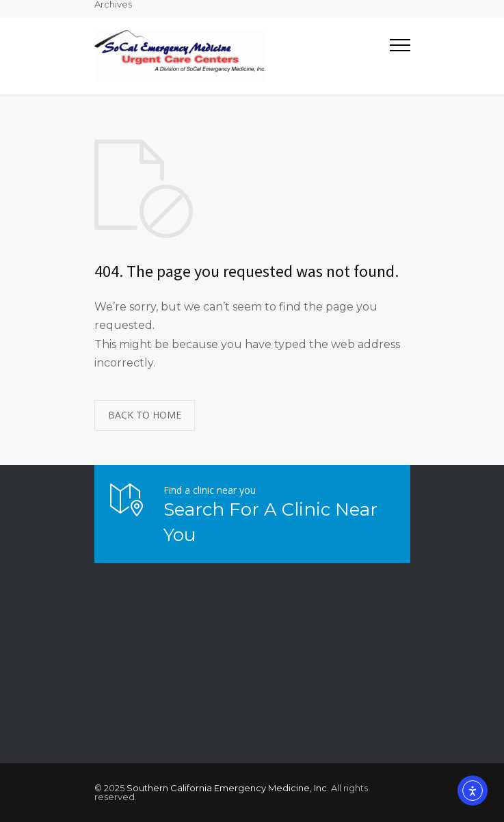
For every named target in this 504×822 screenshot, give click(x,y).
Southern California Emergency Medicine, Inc (227, 788)
